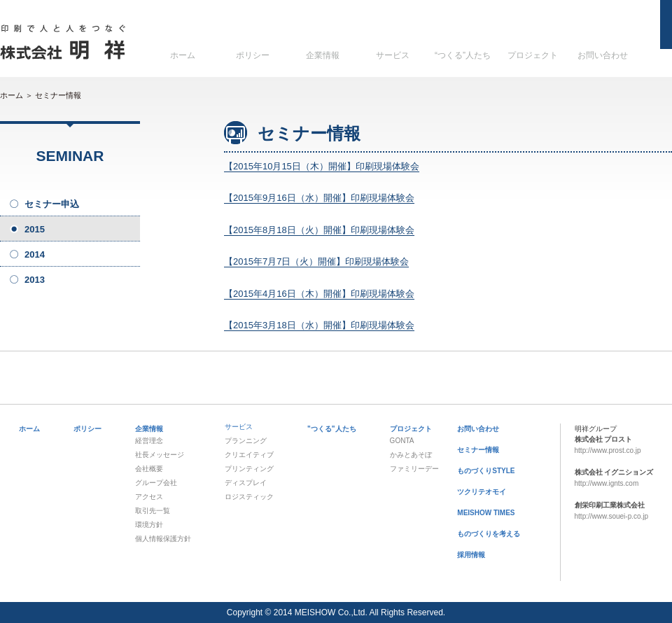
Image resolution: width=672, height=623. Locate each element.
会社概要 (149, 469)
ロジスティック (249, 497)
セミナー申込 (52, 204)
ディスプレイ (246, 483)
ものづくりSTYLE (486, 471)
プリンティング (249, 469)
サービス (393, 55)
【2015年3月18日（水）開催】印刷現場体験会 (319, 325)
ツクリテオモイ (482, 492)
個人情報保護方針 (163, 539)
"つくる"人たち (331, 429)
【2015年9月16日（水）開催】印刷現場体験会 (319, 198)
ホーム (183, 55)
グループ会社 (156, 483)
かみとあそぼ (411, 455)
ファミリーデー (414, 469)
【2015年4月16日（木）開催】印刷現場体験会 (319, 294)
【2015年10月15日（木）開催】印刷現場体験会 (322, 166)
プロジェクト (533, 55)
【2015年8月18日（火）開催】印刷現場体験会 (319, 230)
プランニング (246, 441)
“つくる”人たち (463, 55)
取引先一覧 (153, 511)
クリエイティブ (249, 455)
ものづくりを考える (489, 534)
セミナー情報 (58, 95)
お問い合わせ (603, 55)
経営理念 (149, 441)
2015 (35, 229)
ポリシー (253, 55)
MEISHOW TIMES (486, 513)
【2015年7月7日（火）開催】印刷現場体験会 (316, 261)
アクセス (149, 497)
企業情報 (323, 55)
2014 (35, 254)
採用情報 (471, 555)
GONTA (402, 441)
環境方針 (149, 525)
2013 (35, 280)
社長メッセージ (160, 455)
